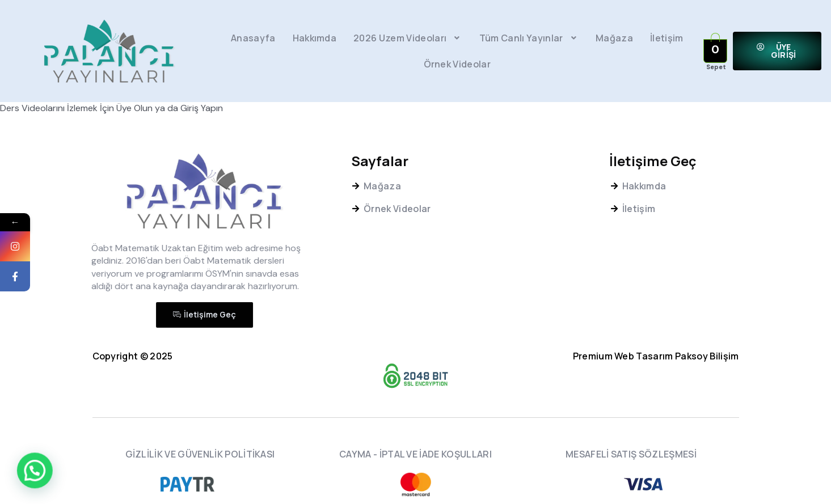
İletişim (667, 38)
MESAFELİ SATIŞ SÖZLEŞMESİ (631, 454)
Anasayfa (253, 38)
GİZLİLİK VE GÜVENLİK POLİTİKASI (200, 454)
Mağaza (614, 38)
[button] (777, 51)
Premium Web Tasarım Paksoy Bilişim (656, 356)
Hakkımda (315, 38)
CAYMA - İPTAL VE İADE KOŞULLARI (415, 454)
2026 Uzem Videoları (408, 38)
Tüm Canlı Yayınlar (529, 38)
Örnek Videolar (457, 64)
